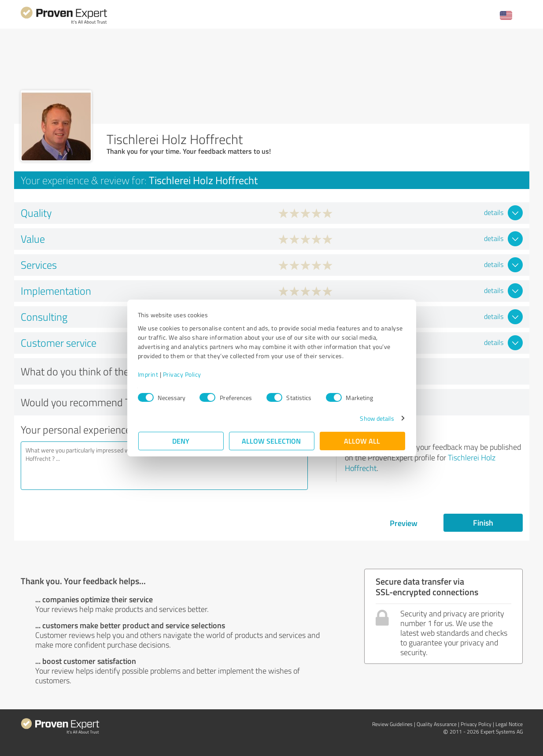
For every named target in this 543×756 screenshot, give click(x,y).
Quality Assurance (437, 724)
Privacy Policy (183, 374)
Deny (181, 441)
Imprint (149, 374)
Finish (483, 523)
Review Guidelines (392, 724)
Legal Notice (509, 724)
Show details (376, 418)
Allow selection (272, 441)
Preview (404, 523)
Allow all (362, 441)
